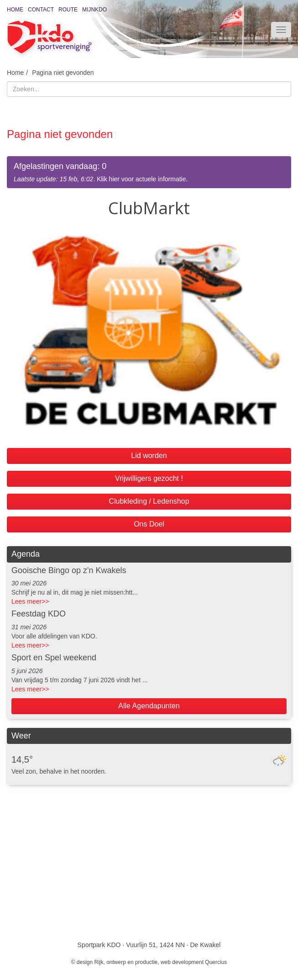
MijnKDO (94, 10)
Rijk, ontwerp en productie (126, 962)
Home (15, 10)
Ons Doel (149, 524)
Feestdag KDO (39, 614)
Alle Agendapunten (149, 706)
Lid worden (149, 456)
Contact (41, 10)
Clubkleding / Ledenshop (149, 501)
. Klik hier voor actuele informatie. (149, 172)
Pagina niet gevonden (63, 73)
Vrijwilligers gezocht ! (149, 478)
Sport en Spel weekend (54, 658)
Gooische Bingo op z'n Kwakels (69, 570)
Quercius (216, 962)
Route (68, 10)
